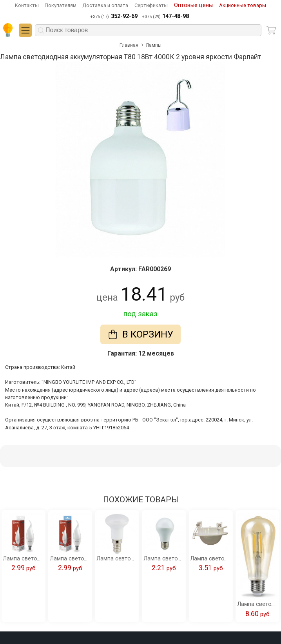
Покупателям (61, 5)
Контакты (27, 5)
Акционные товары (243, 5)
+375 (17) (114, 16)
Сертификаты (151, 5)
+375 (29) (165, 16)
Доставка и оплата (105, 5)
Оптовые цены (193, 5)
